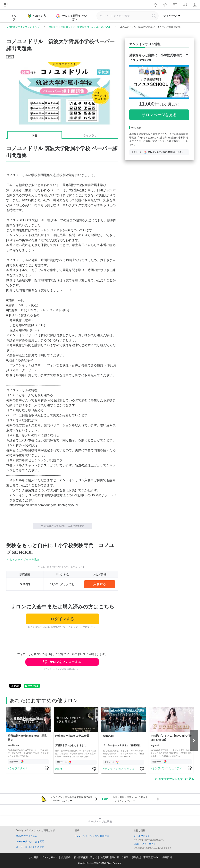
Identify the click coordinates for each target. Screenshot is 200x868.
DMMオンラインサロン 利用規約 (92, 836)
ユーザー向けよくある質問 (30, 842)
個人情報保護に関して (85, 857)
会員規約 (66, 857)
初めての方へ (37, 17)
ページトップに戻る (100, 821)
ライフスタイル (19, 768)
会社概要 (34, 857)
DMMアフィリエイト (145, 844)
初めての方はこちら (27, 836)
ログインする (62, 619)
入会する (100, 584)
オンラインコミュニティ (120, 769)
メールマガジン (142, 836)
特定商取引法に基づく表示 (114, 857)
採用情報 (167, 857)
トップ (14, 18)
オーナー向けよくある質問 (30, 847)
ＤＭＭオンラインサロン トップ (23, 27)
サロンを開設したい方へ (72, 18)
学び (60, 769)
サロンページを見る (159, 115)
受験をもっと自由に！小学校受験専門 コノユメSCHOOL (80, 27)
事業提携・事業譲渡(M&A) (146, 857)
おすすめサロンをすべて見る (176, 779)
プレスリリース (50, 857)
